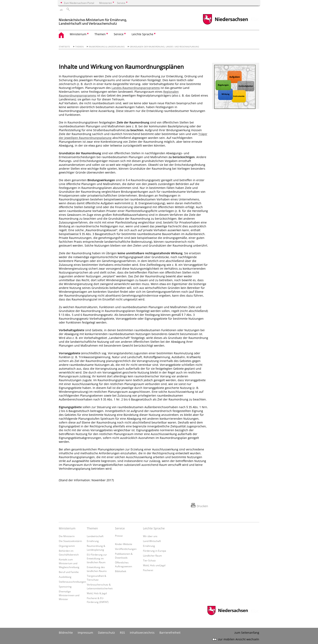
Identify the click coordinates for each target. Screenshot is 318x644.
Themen (79, 47)
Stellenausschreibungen (72, 582)
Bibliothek (121, 571)
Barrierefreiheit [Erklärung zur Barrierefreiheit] (170, 633)
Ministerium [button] (78, 34)
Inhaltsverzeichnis (142, 633)
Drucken (202, 506)
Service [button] (119, 34)
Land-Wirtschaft (152, 541)
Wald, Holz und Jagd (154, 565)
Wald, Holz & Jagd (97, 593)
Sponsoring (65, 587)
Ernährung (93, 541)
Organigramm (67, 546)
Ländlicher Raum (152, 556)
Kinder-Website (124, 544)
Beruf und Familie (69, 572)
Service (120, 528)
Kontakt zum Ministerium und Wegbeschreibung (69, 563)
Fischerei (148, 570)
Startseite (64, 47)
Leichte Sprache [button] (142, 34)
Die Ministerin (67, 536)
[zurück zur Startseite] (93, 20)
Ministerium (67, 528)
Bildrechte (66, 633)
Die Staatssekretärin (70, 541)
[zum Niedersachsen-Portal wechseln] (225, 24)
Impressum (85, 633)
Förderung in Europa (155, 551)
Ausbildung (65, 577)
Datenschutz (106, 633)
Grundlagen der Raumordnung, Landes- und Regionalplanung (164, 47)
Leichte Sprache (154, 528)
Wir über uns (150, 536)
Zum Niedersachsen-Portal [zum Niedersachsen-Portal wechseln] (79, 3)
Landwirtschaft (95, 536)
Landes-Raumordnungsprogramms (136, 88)
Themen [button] (100, 34)
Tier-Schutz (149, 560)
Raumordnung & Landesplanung (107, 47)
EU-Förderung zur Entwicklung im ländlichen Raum (97, 558)
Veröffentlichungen (126, 549)
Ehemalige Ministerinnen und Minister (69, 595)
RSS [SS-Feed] (122, 633)
